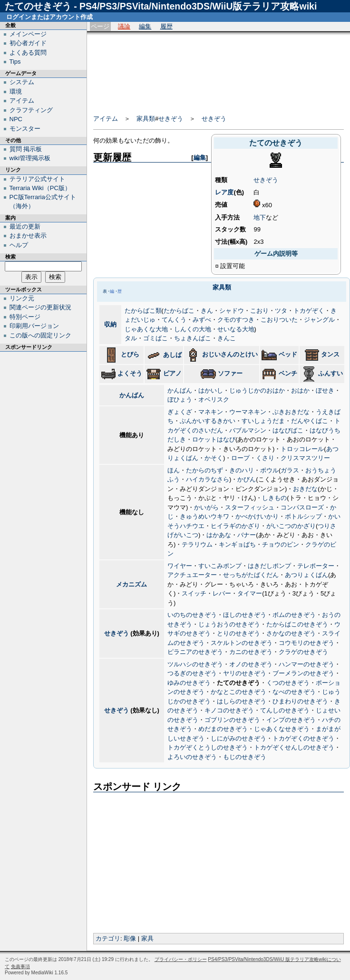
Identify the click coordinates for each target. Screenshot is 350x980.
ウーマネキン (248, 412)
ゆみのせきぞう (189, 683)
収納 (110, 324)
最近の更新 (25, 226)
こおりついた (279, 320)
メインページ (28, 34)
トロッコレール (302, 449)
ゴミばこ (156, 338)
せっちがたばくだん (251, 575)
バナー (247, 535)
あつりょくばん (306, 575)
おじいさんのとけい (230, 354)
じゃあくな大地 (146, 329)
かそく (214, 458)
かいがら (206, 507)
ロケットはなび (214, 439)
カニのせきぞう (251, 652)
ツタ (281, 311)
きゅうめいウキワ (204, 516)
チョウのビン (281, 544)
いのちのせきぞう (192, 615)
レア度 (224, 192)
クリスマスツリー (305, 458)
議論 (124, 26)
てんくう (174, 320)
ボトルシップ (303, 516)
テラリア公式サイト (37, 179)
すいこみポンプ (220, 566)
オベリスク (214, 399)
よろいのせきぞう (192, 757)
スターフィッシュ (250, 507)
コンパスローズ (302, 507)
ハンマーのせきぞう (306, 664)
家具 (147, 938)
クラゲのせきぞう (303, 652)
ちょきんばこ (193, 338)
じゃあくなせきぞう (282, 729)
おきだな (305, 489)
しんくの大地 (193, 329)
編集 (145, 26)
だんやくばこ (310, 421)
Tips (15, 62)
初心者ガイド (28, 43)
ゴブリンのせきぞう (232, 720)
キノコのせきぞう (229, 710)
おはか (300, 390)
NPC (16, 119)
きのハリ (242, 470)
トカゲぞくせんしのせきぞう (294, 747)
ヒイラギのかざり (235, 526)
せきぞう (171, 119)
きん (207, 311)
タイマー (250, 593)
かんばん (132, 395)
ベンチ (288, 373)
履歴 (166, 26)
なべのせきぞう (294, 692)
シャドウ (232, 311)
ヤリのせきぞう (245, 673)
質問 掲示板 (26, 149)
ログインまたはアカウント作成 (49, 17)
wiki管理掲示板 (30, 158)
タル (131, 338)
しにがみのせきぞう (238, 738)
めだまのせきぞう (223, 729)
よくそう (130, 373)
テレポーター (316, 566)
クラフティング (31, 110)
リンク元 (22, 298)
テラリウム (197, 544)
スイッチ (194, 593)
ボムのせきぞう (294, 615)
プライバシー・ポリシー (181, 959)
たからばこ (179, 311)
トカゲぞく (309, 311)
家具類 (146, 119)
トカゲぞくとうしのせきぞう (208, 747)
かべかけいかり (257, 516)
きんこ (227, 338)
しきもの (274, 498)
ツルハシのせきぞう (195, 664)
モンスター (25, 129)
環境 (16, 91)
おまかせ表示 (28, 235)
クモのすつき (236, 320)
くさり (265, 458)
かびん (247, 479)
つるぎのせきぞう (192, 673)
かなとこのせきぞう (238, 692)
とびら (130, 354)
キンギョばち (237, 544)
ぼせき (325, 390)
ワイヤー (180, 566)
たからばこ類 (143, 311)
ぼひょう (180, 399)
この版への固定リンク (40, 335)
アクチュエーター (192, 575)
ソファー (230, 373)
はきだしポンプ (269, 566)
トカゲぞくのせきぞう (303, 738)
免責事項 (20, 966)
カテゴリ (108, 938)
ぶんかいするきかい (208, 421)
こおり (259, 311)
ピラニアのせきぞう (195, 652)
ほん (174, 470)
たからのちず (204, 470)
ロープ (240, 458)
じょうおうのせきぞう (229, 624)
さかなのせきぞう (291, 633)
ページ (100, 26)
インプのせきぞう (291, 720)
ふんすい (331, 373)
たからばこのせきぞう (297, 624)
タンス (330, 354)
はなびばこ (288, 430)
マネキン (211, 412)
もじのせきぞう (245, 757)
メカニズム (131, 584)
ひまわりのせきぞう (300, 701)
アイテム (106, 119)
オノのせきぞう (251, 664)
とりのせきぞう (238, 633)
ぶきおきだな (291, 412)
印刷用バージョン (34, 326)
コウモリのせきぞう (306, 643)
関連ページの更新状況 (40, 307)
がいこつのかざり (291, 526)
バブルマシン (248, 430)
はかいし (211, 390)
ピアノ (172, 373)
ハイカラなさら (208, 479)
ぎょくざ (180, 412)
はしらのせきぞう (242, 701)
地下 (260, 217)
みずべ (202, 320)
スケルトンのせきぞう (242, 643)
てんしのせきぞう (285, 710)
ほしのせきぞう (245, 615)
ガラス (290, 470)
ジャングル (319, 320)
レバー (222, 593)
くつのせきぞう (288, 683)
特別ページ (25, 317)
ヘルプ (19, 245)
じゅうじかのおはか (257, 390)
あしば (172, 355)
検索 (10, 257)
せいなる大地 (236, 329)
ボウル (269, 470)
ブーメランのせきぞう (303, 673)
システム (22, 82)
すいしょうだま (263, 421)
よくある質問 (28, 53)
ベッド (288, 354)
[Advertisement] (209, 70)
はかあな (219, 535)
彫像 (130, 938)
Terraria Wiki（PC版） (40, 188)
